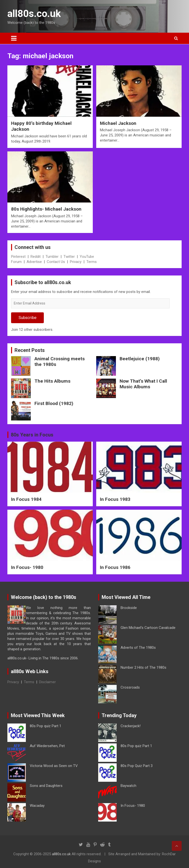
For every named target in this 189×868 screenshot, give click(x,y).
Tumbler (52, 257)
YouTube (87, 257)
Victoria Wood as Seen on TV (54, 766)
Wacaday (37, 806)
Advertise (34, 262)
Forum (16, 262)
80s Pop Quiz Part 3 (137, 766)
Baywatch (128, 786)
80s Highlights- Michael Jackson (46, 209)
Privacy (76, 262)
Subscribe (27, 318)
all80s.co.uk (34, 14)
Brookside (129, 608)
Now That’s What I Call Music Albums (143, 384)
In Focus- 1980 (27, 567)
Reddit (36, 257)
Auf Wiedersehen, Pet (47, 746)
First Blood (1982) (54, 403)
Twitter (69, 257)
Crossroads (130, 687)
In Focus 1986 (115, 567)
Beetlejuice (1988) (140, 359)
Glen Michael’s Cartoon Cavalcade (148, 628)
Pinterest (18, 257)
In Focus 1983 (115, 499)
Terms (92, 262)
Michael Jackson (118, 123)
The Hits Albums (52, 381)
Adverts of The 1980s (138, 648)
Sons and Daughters (46, 786)
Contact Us (56, 262)
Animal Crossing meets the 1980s (60, 362)
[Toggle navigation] (14, 38)
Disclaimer (47, 682)
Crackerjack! (131, 726)
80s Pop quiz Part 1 (46, 726)
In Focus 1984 (26, 499)
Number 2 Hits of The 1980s (143, 667)
